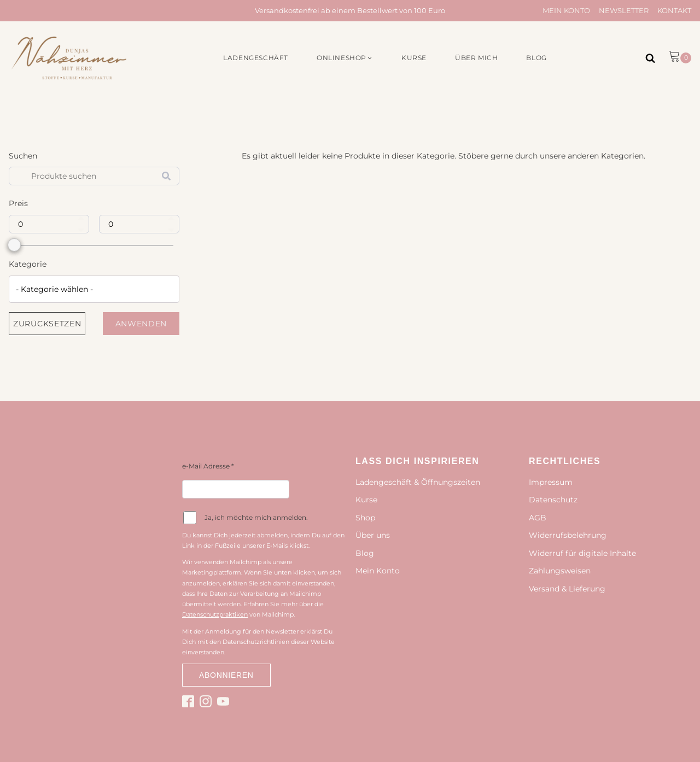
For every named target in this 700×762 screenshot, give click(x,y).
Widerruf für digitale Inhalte (582, 553)
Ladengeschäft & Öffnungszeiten (418, 482)
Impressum (551, 482)
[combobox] (94, 289)
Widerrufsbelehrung (568, 535)
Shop (365, 518)
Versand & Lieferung (567, 589)
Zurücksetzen (47, 324)
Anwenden (141, 324)
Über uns (373, 535)
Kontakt (674, 10)
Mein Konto (566, 10)
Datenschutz (553, 500)
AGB (538, 518)
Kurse (366, 500)
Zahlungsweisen (560, 571)
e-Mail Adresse (208, 466)
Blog (365, 553)
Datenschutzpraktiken (215, 614)
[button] (345, 58)
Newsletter (624, 10)
